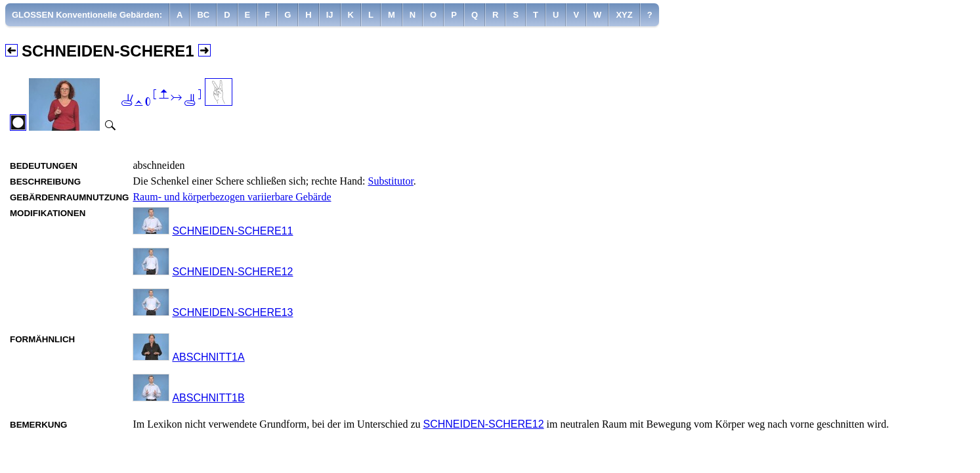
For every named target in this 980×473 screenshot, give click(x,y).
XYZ (624, 15)
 (161, 99)
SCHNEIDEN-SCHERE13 (232, 312)
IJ (330, 15)
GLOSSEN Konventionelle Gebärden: (87, 15)
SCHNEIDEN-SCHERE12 (232, 272)
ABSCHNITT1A (208, 357)
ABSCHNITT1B (208, 398)
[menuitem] (87, 15)
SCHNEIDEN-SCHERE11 (232, 231)
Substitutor (390, 181)
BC (203, 15)
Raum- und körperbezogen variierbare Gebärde (232, 197)
